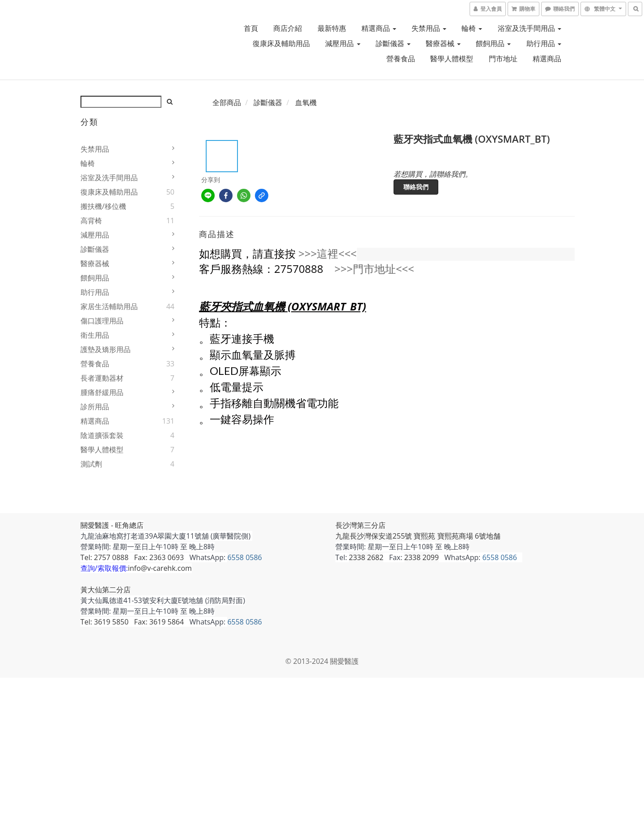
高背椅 (91, 221)
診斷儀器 (393, 43)
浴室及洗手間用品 (530, 28)
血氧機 (306, 102)
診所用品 (95, 407)
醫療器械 (443, 43)
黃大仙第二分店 (106, 590)
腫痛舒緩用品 (102, 392)
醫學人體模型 (452, 59)
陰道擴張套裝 (102, 435)
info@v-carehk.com (160, 568)
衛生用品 (95, 335)
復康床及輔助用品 (281, 43)
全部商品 (227, 102)
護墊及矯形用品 (106, 349)
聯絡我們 (416, 187)
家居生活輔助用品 (109, 306)
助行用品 (544, 43)
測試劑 (91, 464)
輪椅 (472, 28)
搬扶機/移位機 (103, 206)
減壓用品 (343, 43)
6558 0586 (245, 557)
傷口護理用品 (102, 321)
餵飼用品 (493, 43)
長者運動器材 (102, 378)
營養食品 (401, 59)
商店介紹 (288, 28)
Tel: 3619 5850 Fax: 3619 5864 (132, 622)
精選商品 (379, 28)
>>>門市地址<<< (374, 269)
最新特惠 (332, 28)
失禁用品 (429, 28)
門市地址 (503, 59)
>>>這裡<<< (327, 253)
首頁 (251, 28)
